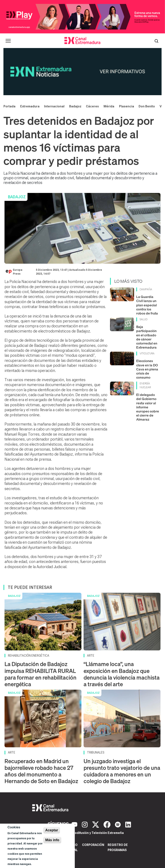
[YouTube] (75, 824)
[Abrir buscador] (156, 41)
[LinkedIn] (128, 824)
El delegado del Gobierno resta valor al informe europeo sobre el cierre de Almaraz (148, 407)
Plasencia (127, 106)
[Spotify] (118, 824)
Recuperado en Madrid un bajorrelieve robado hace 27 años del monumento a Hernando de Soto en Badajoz (41, 771)
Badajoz (75, 106)
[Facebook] (108, 824)
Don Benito (147, 106)
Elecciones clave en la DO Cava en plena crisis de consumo (147, 369)
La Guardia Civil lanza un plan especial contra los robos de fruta (147, 305)
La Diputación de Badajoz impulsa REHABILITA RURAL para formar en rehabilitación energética (40, 674)
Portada (9, 106)
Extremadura (30, 106)
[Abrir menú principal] (8, 41)
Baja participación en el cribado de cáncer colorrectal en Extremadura (147, 337)
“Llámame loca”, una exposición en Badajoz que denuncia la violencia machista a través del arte (122, 674)
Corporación (93, 845)
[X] (96, 824)
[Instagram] (85, 824)
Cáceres (92, 106)
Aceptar (52, 830)
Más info (52, 840)
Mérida (109, 106)
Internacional (54, 106)
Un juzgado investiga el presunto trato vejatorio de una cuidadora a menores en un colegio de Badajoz (122, 771)
